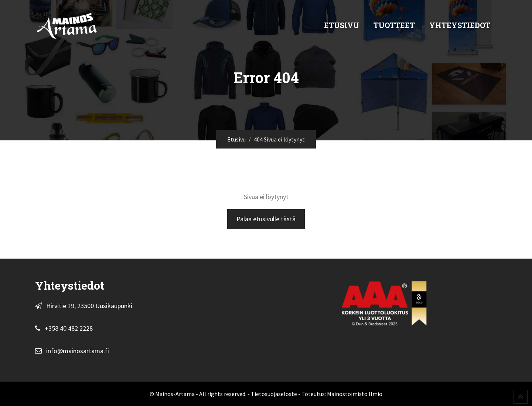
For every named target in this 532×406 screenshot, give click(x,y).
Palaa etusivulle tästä (266, 219)
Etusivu (342, 25)
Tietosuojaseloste (274, 394)
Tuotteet (394, 25)
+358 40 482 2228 (69, 328)
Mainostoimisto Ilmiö (355, 394)
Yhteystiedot (460, 25)
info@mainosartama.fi (78, 351)
